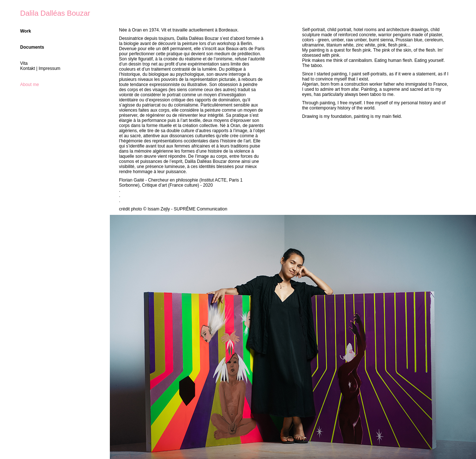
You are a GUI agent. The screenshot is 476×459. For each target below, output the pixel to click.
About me (29, 85)
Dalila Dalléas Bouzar (55, 13)
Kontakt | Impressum (40, 68)
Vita (24, 63)
